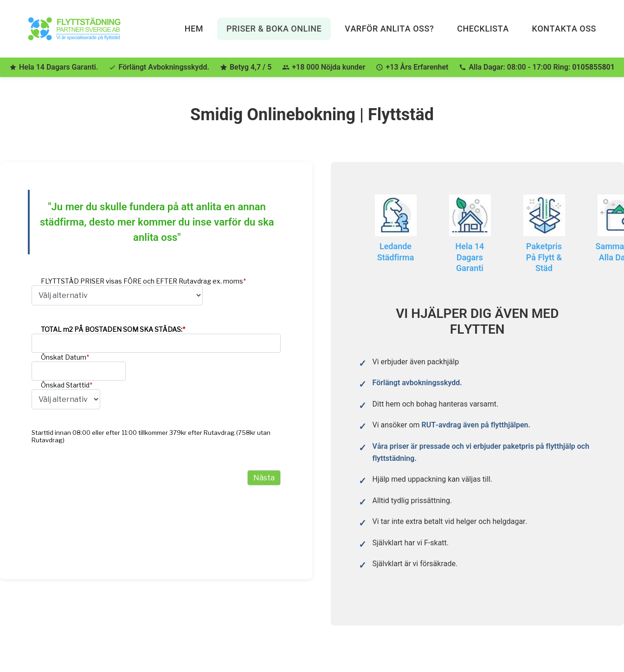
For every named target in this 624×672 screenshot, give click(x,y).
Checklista (483, 29)
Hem (194, 29)
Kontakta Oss (564, 29)
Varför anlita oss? (389, 29)
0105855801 (593, 67)
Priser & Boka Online (274, 29)
